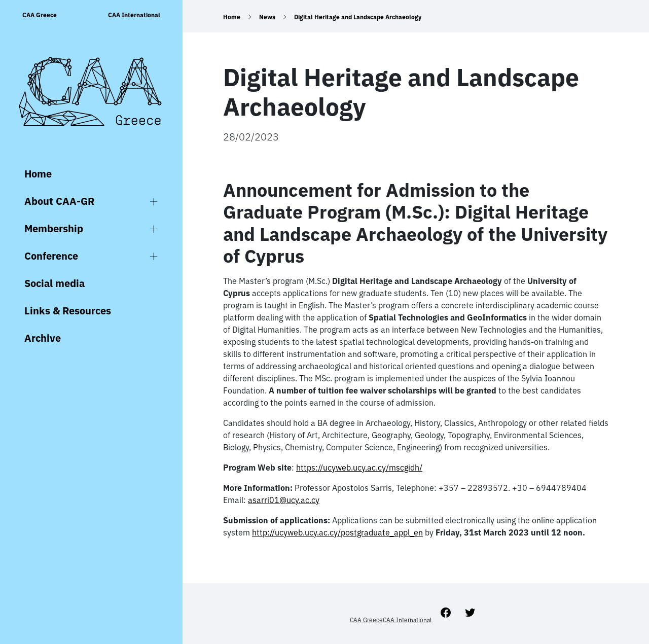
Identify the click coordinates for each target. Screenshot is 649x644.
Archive (43, 338)
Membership (54, 228)
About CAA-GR (59, 201)
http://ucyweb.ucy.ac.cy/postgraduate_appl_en (337, 532)
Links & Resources (68, 311)
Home (38, 174)
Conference (51, 256)
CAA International (134, 15)
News (267, 17)
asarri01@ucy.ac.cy (284, 500)
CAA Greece (40, 15)
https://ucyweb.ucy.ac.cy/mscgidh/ (359, 468)
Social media (55, 283)
